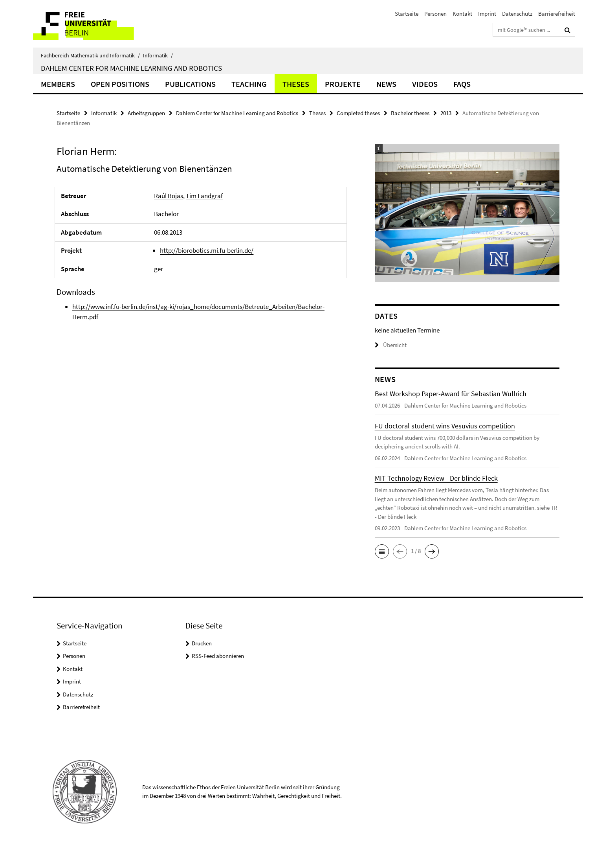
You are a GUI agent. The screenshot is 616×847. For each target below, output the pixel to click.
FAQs (462, 84)
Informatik (158, 55)
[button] (382, 551)
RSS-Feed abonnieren (218, 656)
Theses (296, 84)
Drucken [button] (202, 643)
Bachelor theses (410, 113)
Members (58, 84)
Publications (190, 84)
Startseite (407, 14)
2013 (446, 113)
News (386, 84)
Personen (435, 14)
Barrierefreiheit (557, 14)
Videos (425, 84)
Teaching (249, 84)
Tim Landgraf (204, 196)
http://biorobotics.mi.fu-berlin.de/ (207, 250)
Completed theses (358, 113)
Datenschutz (517, 14)
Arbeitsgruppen (146, 113)
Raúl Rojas (169, 196)
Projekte (343, 84)
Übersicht (391, 345)
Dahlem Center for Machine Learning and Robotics (131, 68)
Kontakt (462, 14)
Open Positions (120, 84)
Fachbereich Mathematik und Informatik (90, 55)
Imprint (487, 14)
